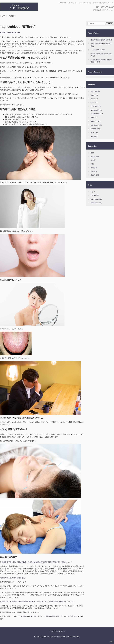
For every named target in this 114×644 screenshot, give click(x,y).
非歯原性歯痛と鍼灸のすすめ (101, 40)
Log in (93, 192)
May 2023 (94, 99)
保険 (92, 153)
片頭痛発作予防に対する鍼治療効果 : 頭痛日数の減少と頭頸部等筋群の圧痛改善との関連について (36, 562)
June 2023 (94, 95)
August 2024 (95, 91)
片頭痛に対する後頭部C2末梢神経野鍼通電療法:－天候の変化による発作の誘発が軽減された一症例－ (37, 602)
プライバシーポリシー (57, 631)
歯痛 (92, 164)
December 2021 (96, 125)
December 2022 (96, 110)
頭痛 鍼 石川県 (63, 616)
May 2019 (94, 133)
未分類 (23, 616)
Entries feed (95, 195)
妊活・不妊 (95, 157)
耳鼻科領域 (95, 175)
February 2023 (96, 106)
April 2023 (94, 103)
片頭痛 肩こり (37, 616)
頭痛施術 (73, 616)
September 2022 (97, 114)
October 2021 (96, 129)
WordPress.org (96, 203)
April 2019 (94, 136)
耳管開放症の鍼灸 (98, 50)
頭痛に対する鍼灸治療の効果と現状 (13, 578)
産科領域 (94, 168)
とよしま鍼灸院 (27, 7)
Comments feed (96, 199)
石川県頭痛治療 (49, 616)
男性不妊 (94, 171)
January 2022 (96, 121)
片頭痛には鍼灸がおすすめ (10, 33)
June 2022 (94, 118)
